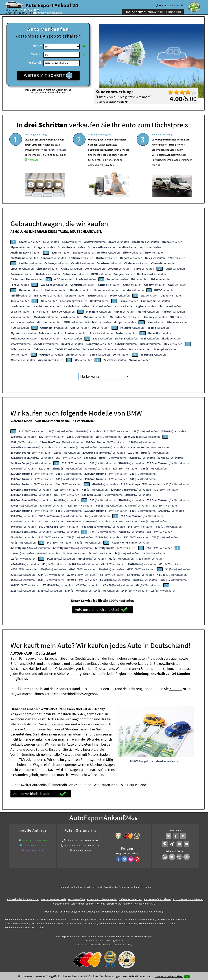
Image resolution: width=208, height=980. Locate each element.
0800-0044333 (91, 840)
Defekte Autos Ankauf (131, 899)
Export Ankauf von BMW (120, 904)
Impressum (120, 944)
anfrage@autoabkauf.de (49, 13)
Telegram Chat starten (35, 845)
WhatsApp (33, 171)
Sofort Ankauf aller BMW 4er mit (88, 904)
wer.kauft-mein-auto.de (54, 899)
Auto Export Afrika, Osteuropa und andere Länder (125, 887)
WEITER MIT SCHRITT (48, 75)
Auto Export (90, 887)
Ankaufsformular (82, 851)
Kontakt (176, 689)
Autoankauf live (76, 899)
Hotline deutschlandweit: (153, 12)
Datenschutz (83, 944)
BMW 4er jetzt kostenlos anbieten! (156, 761)
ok (187, 976)
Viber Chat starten (35, 851)
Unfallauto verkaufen (70, 887)
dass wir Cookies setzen (169, 976)
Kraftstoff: (35, 62)
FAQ (130, 944)
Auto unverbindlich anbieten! (101, 610)
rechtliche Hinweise (102, 944)
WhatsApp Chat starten (34, 840)
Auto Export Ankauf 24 (52, 5)
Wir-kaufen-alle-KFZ (145, 904)
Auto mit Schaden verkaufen (102, 899)
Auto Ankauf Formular (54, 161)
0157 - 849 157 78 (30, 10)
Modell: (36, 54)
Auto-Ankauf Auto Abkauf (158, 899)
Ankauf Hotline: (72, 845)
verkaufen (30, 242)
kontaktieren (54, 724)
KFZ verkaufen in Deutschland (23, 899)
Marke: (37, 46)
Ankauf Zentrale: (74, 840)
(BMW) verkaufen (32, 431)
